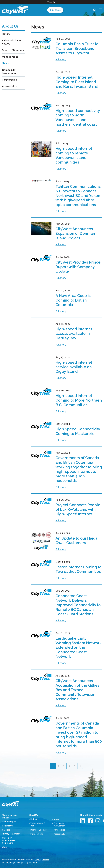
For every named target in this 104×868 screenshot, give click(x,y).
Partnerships (9, 80)
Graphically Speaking (27, 863)
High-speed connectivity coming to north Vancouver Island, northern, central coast (78, 118)
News (5, 63)
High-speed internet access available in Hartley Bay (74, 334)
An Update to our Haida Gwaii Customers (77, 541)
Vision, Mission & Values (11, 42)
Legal (37, 860)
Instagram (98, 821)
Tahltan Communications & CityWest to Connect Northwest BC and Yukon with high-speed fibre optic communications (78, 196)
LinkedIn (83, 821)
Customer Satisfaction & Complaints (9, 840)
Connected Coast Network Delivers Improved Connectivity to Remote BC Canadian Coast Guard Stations (78, 605)
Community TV (9, 822)
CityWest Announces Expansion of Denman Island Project (75, 233)
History (6, 34)
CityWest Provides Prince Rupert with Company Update (78, 267)
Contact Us (7, 826)
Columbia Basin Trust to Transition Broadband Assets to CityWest (77, 48)
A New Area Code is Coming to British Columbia (73, 300)
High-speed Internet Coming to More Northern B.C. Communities (79, 400)
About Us (33, 815)
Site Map (45, 860)
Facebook (91, 821)
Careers (6, 830)
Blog (4, 847)
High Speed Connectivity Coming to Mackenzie (78, 431)
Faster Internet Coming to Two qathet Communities (79, 569)
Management (10, 57)
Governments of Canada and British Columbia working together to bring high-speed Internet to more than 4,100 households (79, 469)
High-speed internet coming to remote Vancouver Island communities (74, 155)
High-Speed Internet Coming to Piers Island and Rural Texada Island (77, 82)
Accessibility (9, 86)
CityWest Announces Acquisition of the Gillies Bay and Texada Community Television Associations (77, 690)
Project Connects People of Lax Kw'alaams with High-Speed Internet (78, 509)
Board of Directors (13, 50)
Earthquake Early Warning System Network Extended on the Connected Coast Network (79, 647)
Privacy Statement (11, 834)
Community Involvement (9, 72)
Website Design (9, 863)
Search (95, 10)
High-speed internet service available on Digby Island (74, 367)
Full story (61, 60)
